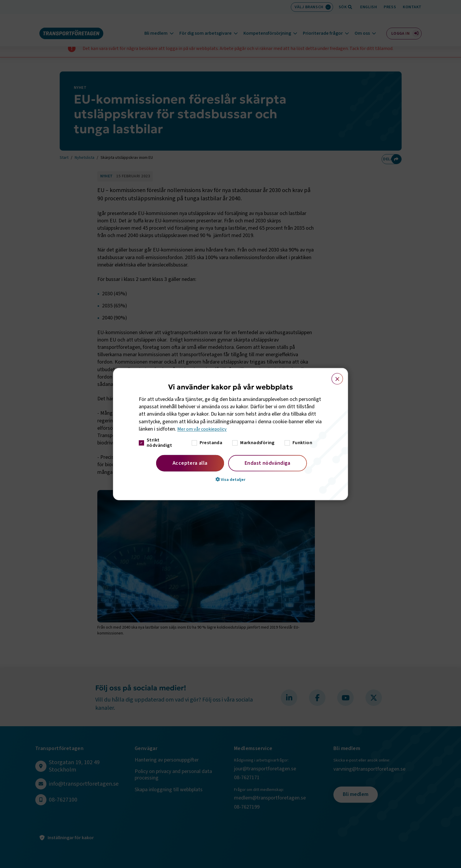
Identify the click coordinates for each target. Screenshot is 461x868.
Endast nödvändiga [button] (268, 463)
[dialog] (230, 434)
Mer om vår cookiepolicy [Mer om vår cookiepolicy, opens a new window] (204, 429)
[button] (230, 479)
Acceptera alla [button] (190, 463)
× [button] (334, 376)
